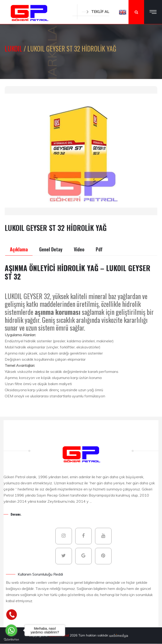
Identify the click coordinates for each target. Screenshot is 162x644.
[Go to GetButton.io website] (11, 639)
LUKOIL (14, 49)
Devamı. (16, 514)
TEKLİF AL (96, 12)
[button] (123, 12)
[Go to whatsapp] (11, 630)
